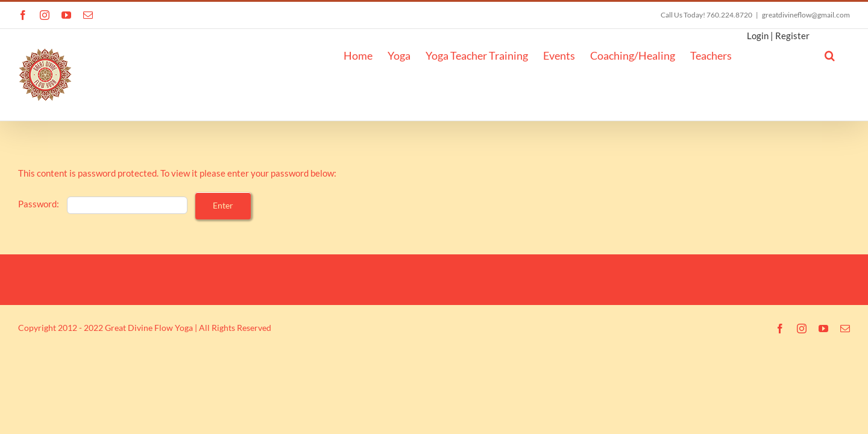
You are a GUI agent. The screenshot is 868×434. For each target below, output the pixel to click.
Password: (103, 204)
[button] (845, 54)
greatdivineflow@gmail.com (806, 15)
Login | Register (781, 36)
